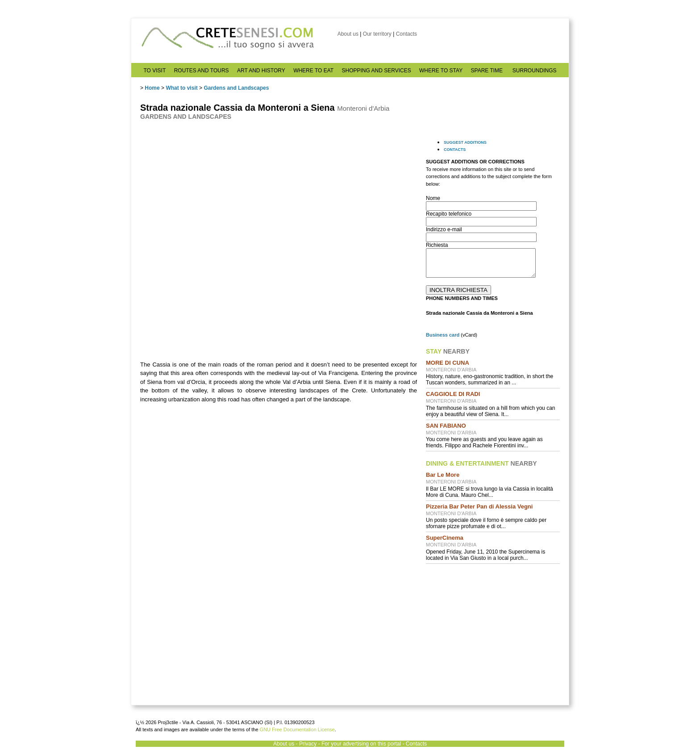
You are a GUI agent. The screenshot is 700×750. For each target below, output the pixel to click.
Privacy (308, 744)
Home (152, 88)
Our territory (377, 34)
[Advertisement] (493, 628)
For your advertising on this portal (361, 744)
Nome (433, 198)
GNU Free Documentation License (297, 729)
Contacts (406, 34)
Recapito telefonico (449, 214)
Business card (443, 335)
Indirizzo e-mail (444, 229)
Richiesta (437, 245)
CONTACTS (455, 150)
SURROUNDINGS (535, 71)
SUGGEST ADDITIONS (465, 142)
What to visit (181, 88)
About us (348, 34)
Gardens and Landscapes (236, 88)
